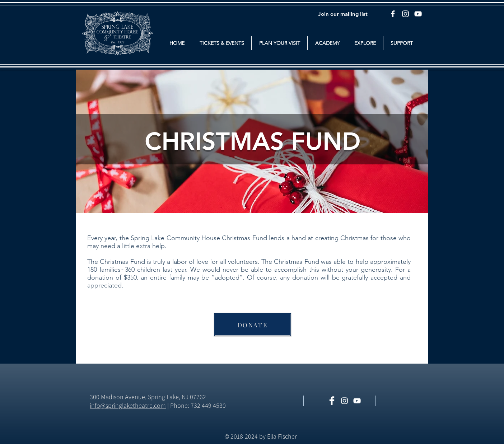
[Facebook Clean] (332, 401)
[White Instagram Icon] (344, 401)
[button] (222, 43)
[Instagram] (405, 14)
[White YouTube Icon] (357, 401)
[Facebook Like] (402, 401)
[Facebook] (393, 14)
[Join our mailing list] (343, 14)
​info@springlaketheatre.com (128, 405)
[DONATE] (253, 325)
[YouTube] (418, 14)
